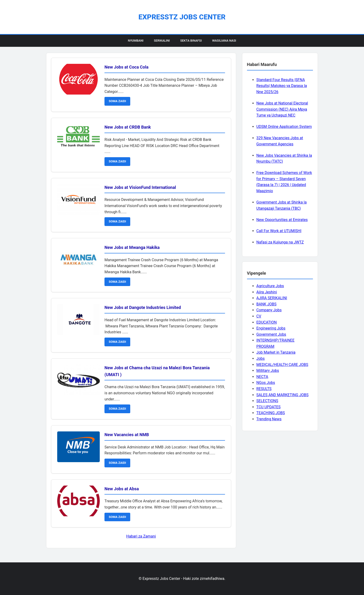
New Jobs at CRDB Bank (128, 127)
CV (259, 316)
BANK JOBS (266, 304)
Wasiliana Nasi (224, 41)
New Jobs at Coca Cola (126, 67)
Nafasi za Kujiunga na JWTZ (280, 242)
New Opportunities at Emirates (282, 220)
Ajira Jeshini (267, 292)
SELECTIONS (267, 401)
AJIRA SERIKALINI (272, 298)
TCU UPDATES (269, 407)
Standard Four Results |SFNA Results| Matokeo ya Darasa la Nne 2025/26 (282, 86)
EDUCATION (267, 322)
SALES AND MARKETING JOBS (283, 395)
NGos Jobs (266, 383)
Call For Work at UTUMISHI (279, 231)
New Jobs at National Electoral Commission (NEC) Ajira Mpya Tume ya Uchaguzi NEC (282, 109)
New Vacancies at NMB (127, 435)
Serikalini (162, 41)
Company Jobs (269, 310)
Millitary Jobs (268, 371)
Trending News (269, 419)
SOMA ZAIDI (117, 101)
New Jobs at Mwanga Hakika (132, 247)
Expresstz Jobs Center (182, 17)
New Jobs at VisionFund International (140, 187)
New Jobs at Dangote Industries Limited (143, 307)
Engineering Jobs (271, 328)
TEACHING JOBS (271, 413)
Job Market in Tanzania (276, 352)
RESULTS (264, 389)
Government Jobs (271, 334)
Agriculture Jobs (270, 286)
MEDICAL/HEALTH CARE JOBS (282, 365)
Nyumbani (136, 41)
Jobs (261, 358)
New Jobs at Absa (122, 489)
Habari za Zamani (141, 536)
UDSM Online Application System (284, 127)
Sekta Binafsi (191, 41)
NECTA (262, 377)
